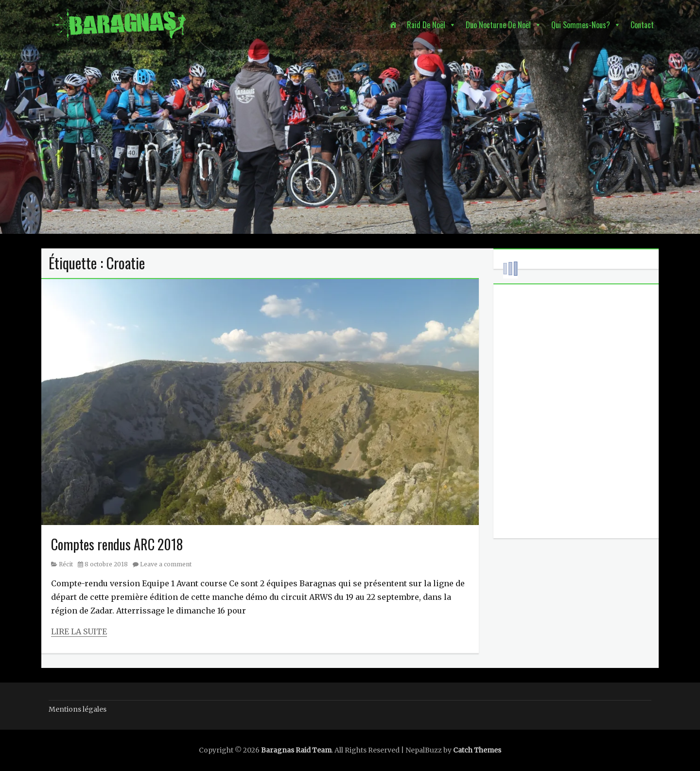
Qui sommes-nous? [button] (581, 25)
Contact (642, 25)
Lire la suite (79, 631)
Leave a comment (166, 564)
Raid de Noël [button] (426, 25)
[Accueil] (393, 25)
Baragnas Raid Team (296, 750)
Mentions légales (78, 709)
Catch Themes (477, 750)
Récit (66, 564)
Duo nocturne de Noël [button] (498, 25)
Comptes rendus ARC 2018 (117, 544)
